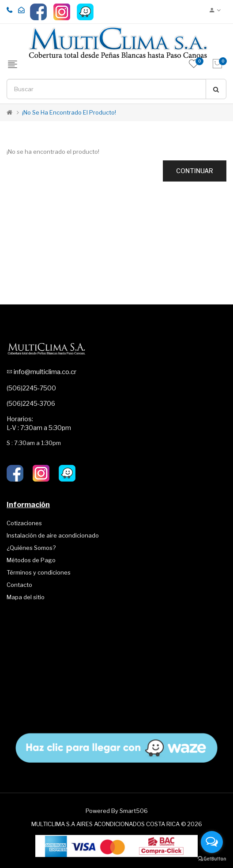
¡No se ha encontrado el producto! (69, 112)
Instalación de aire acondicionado (53, 535)
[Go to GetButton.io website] (212, 859)
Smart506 (134, 811)
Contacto (19, 585)
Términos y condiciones (39, 572)
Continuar (195, 171)
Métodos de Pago (31, 560)
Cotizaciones (24, 523)
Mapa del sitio (26, 597)
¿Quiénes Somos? (31, 548)
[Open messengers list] (212, 842)
